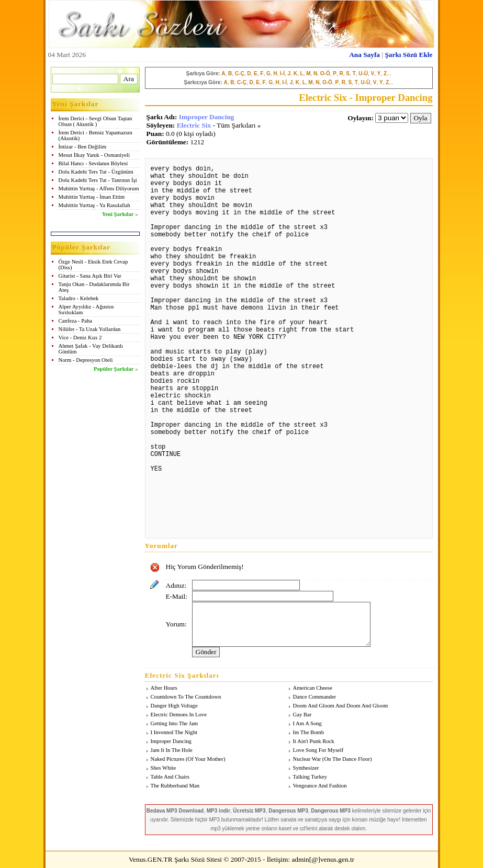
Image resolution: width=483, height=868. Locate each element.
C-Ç (240, 73)
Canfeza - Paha (76, 321)
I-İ (282, 73)
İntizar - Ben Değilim (82, 147)
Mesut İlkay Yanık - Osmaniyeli (94, 155)
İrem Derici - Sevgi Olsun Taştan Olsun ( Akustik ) (96, 121)
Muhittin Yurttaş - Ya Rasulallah (94, 205)
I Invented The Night (174, 732)
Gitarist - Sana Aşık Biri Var (90, 276)
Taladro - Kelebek (79, 298)
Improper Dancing (207, 117)
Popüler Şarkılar (114, 369)
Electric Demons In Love (179, 715)
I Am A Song (307, 723)
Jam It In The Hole (172, 750)
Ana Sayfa (364, 55)
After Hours (164, 688)
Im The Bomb (309, 732)
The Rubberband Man (175, 786)
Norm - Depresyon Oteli (86, 360)
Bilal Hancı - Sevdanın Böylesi (93, 163)
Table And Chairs (170, 777)
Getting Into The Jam (175, 723)
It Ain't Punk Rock (314, 741)
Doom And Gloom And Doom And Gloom (341, 706)
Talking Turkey (310, 777)
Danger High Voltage (174, 706)
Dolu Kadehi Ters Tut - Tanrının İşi (98, 180)
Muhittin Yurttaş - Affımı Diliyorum (99, 189)
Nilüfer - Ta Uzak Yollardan (90, 329)
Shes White (164, 768)
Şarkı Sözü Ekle (408, 55)
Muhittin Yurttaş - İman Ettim (92, 197)
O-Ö (325, 73)
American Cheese (313, 688)
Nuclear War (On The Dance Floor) (333, 759)
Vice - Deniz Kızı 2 (80, 338)
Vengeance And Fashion (320, 786)
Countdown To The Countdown (186, 697)
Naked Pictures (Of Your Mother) (188, 759)
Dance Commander (315, 697)
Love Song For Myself (318, 750)
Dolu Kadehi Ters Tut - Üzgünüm (96, 172)
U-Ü (363, 73)
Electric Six (194, 125)
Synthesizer (306, 768)
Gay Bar (302, 715)
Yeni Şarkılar (118, 214)
